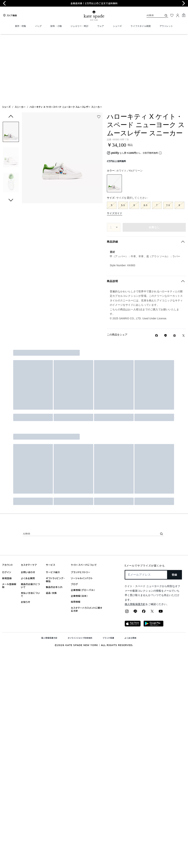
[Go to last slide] (4, 3)
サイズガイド (115, 146)
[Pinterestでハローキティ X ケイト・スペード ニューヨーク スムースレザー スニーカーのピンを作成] (175, 269)
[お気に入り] (172, 15)
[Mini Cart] (184, 15)
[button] (11, 66)
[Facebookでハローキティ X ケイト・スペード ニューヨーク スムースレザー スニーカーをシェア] (157, 269)
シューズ (6, 40)
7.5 (168, 138)
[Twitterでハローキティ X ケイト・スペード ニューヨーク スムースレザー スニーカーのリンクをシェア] (184, 269)
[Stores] (10, 15)
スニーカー (20, 40)
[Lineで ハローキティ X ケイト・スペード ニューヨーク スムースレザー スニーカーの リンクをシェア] (166, 269)
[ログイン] (178, 15)
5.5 (123, 138)
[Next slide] (184, 3)
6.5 (146, 138)
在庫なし (154, 160)
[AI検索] (152, 15)
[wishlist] (99, 50)
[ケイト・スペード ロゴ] (94, 16)
